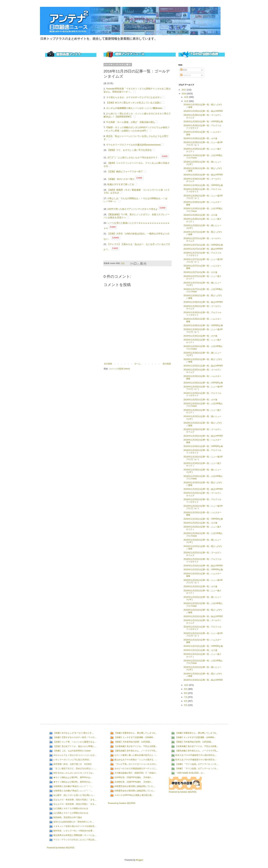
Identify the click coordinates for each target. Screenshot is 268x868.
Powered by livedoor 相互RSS (61, 848)
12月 (187, 97)
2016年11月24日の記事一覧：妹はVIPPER (203, 436)
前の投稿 (167, 364)
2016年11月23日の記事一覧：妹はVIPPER (203, 489)
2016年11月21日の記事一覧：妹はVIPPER (203, 616)
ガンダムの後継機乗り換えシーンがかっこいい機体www (134, 108)
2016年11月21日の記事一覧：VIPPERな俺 (203, 646)
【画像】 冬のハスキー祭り (121, 179)
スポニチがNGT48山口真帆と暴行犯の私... (134, 795)
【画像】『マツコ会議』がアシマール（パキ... (197, 764)
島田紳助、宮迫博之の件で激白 (68, 817)
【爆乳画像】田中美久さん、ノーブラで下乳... (136, 751)
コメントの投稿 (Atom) (119, 369)
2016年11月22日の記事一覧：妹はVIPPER (203, 566)
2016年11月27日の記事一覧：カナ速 (200, 272)
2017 (184, 90)
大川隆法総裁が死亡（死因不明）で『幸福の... (136, 773)
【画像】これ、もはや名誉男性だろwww (72, 751)
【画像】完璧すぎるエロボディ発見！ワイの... (75, 737)
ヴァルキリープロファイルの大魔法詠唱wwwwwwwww (133, 145)
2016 (184, 94)
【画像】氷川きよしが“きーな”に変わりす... (73, 733)
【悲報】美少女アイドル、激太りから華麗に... (75, 746)
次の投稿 (108, 364)
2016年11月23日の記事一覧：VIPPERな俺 (203, 519)
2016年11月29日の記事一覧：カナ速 (200, 138)
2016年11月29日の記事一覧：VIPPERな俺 (203, 122)
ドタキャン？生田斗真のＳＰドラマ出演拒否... (75, 826)
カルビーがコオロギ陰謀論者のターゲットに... (136, 769)
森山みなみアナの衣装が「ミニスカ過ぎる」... (136, 760)
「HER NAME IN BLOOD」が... (190, 773)
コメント (186, 75)
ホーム (137, 364)
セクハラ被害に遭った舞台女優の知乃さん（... (136, 755)
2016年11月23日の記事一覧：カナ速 (200, 523)
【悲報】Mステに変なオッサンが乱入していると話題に (134, 103)
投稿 (184, 70)
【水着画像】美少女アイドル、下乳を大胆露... (136, 746)
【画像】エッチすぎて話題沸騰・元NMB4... (134, 737)
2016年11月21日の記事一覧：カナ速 (200, 650)
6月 (186, 701)
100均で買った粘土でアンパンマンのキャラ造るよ (133, 209)
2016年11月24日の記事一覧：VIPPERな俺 (203, 446)
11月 (187, 101)
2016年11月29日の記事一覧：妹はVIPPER (203, 111)
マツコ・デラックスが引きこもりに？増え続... (75, 840)
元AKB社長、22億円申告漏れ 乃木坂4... (133, 777)
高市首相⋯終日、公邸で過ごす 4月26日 (72, 764)
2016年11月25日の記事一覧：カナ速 (200, 400)
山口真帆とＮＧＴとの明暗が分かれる (71, 809)
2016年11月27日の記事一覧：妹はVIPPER (203, 249)
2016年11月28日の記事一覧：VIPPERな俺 (203, 185)
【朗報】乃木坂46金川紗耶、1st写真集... (133, 742)
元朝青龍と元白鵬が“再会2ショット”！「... (73, 786)
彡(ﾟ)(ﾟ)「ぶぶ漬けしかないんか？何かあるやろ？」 (134, 158)
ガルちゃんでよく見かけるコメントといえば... (75, 755)
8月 (186, 693)
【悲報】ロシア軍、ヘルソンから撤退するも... (75, 742)
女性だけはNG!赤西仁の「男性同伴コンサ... (73, 822)
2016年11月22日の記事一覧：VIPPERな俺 (203, 570)
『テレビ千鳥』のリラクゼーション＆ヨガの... (136, 764)
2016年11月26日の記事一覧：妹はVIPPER (203, 302)
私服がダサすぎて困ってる (121, 184)
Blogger (139, 860)
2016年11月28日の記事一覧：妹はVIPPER (203, 175)
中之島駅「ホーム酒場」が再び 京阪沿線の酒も (131, 122)
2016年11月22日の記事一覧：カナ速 (200, 586)
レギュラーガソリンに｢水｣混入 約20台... (72, 760)
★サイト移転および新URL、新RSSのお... (73, 777)
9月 (186, 689)
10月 (187, 685)
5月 (186, 705)
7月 (186, 697)
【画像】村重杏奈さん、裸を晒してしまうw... (135, 733)
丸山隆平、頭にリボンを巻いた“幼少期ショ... (74, 795)
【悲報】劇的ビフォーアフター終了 (125, 172)
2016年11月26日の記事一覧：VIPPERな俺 (203, 325)
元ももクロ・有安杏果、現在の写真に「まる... (75, 800)
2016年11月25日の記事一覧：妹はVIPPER (203, 366)
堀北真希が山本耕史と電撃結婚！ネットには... (75, 835)
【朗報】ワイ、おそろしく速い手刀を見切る (130, 150)
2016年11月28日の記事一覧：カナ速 (200, 215)
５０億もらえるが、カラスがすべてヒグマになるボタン (134, 97)
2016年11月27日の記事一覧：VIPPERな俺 (203, 245)
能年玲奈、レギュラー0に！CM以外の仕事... (74, 831)
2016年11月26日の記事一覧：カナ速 (200, 336)
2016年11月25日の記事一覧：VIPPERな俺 (203, 383)
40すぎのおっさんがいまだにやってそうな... (74, 773)
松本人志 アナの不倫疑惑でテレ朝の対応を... (196, 755)
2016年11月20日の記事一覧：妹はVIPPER (203, 680)
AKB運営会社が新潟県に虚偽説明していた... (135, 786)
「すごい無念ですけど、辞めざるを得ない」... (75, 769)
